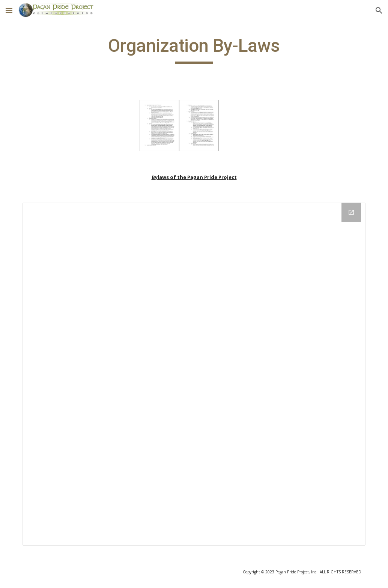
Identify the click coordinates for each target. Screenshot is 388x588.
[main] (194, 49)
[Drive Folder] (194, 374)
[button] (9, 10)
